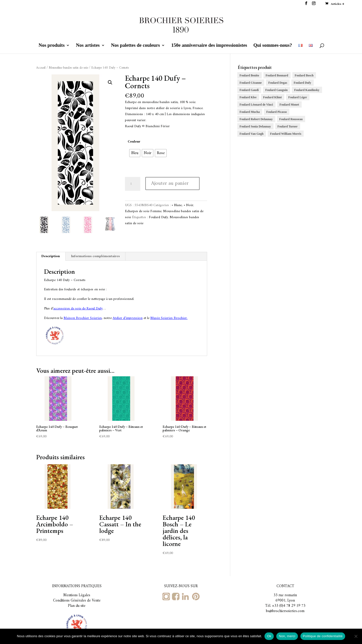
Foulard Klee (248, 97)
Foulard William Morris (286, 134)
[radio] (135, 153)
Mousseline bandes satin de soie (68, 68)
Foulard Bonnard (277, 75)
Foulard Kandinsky (307, 90)
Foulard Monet (289, 105)
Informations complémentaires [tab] (95, 256)
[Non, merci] (356, 636)
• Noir (189, 205)
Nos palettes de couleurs (136, 46)
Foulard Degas (278, 83)
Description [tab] (51, 256)
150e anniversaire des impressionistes (209, 46)
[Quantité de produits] (132, 184)
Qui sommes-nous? (273, 46)
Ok (269, 636)
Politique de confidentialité (323, 636)
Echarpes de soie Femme (143, 211)
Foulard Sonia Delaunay (255, 126)
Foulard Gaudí (249, 90)
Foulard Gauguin (276, 90)
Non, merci (287, 636)
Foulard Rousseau (291, 119)
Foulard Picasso (277, 112)
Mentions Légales (77, 595)
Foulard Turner (288, 126)
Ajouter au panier (170, 183)
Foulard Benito (249, 75)
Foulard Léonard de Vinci (256, 105)
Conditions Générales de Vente (77, 601)
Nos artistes (88, 46)
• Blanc (177, 205)
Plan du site (77, 606)
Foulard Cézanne (251, 83)
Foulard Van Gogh (252, 134)
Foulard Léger (298, 97)
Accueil (41, 68)
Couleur (134, 142)
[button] (110, 82)
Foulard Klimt (273, 97)
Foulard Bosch (304, 75)
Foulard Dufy (158, 217)
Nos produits (52, 46)
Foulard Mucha (250, 112)
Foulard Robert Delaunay (256, 119)
